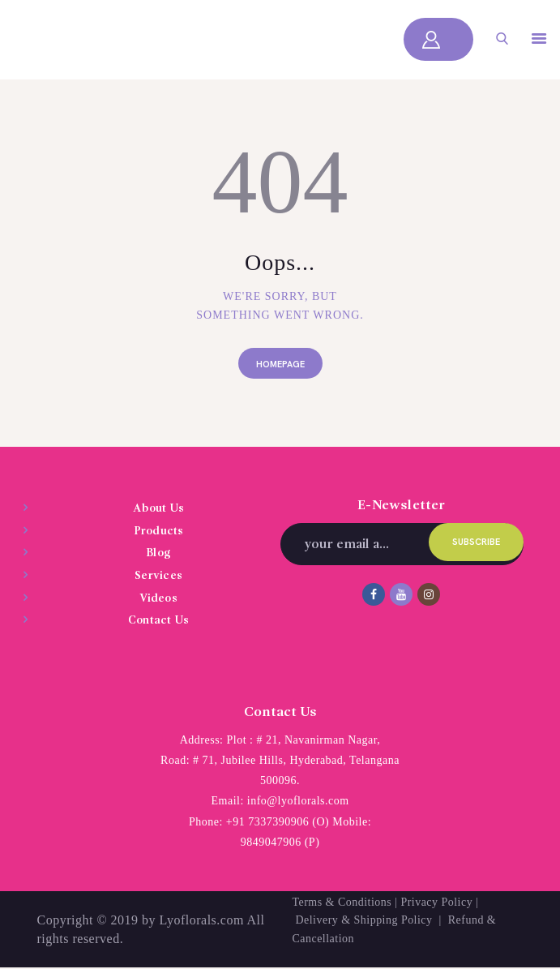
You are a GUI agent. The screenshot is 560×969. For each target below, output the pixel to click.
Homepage (280, 364)
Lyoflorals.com (202, 920)
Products (159, 531)
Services (158, 576)
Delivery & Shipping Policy (365, 920)
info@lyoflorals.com (298, 802)
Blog (158, 554)
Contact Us (158, 620)
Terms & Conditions (342, 902)
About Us (159, 509)
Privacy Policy (437, 902)
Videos (158, 598)
